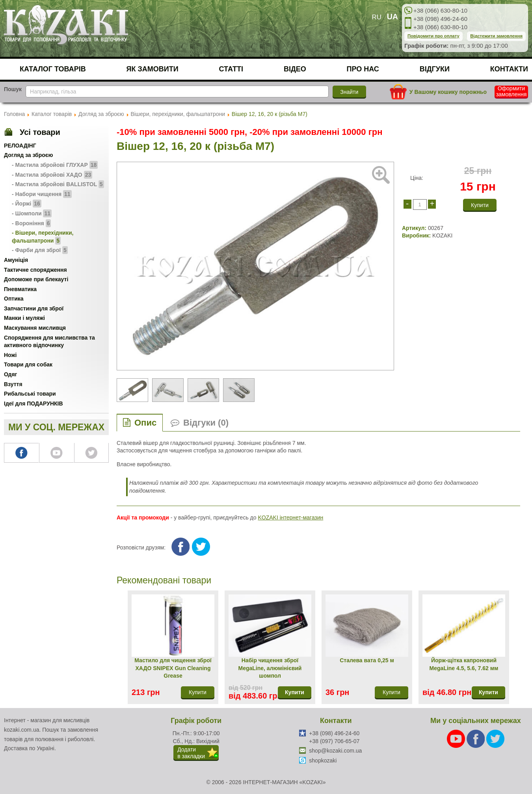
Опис (145, 423)
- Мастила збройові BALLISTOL (58, 184)
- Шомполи (32, 213)
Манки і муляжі (24, 318)
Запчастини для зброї (34, 308)
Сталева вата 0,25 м (367, 660)
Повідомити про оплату (433, 36)
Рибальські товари (30, 394)
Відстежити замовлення (496, 36)
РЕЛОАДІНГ (20, 146)
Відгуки (435, 69)
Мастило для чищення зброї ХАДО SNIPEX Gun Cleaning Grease (173, 668)
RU (377, 17)
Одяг (10, 374)
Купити (295, 692)
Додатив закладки (191, 753)
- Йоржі (27, 204)
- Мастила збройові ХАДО (52, 175)
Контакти (509, 69)
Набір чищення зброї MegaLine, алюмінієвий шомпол (270, 668)
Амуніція (16, 260)
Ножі (10, 355)
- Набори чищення (42, 194)
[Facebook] (476, 738)
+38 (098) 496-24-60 (440, 19)
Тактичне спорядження (35, 270)
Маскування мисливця (35, 328)
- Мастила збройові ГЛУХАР (55, 165)
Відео (295, 69)
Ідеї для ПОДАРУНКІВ (33, 404)
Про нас (363, 69)
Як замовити (153, 69)
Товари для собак (28, 364)
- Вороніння (31, 223)
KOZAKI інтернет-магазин (290, 518)
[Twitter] (495, 738)
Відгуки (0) (206, 423)
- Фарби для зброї (40, 250)
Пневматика (20, 289)
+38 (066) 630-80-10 (440, 10)
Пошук (13, 89)
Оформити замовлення (512, 92)
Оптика (14, 299)
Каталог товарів (53, 69)
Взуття (13, 384)
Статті (231, 69)
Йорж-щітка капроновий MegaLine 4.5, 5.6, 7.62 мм (464, 664)
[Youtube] (457, 738)
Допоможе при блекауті (36, 279)
